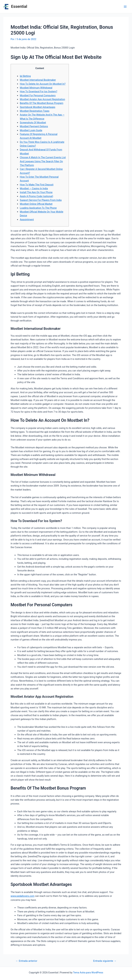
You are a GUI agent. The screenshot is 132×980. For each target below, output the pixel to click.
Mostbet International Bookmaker (38, 80)
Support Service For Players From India (41, 200)
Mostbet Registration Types (35, 111)
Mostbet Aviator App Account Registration (42, 99)
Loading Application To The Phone (38, 208)
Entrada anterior (26, 961)
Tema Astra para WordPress (88, 973)
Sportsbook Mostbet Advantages (37, 107)
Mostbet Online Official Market (36, 204)
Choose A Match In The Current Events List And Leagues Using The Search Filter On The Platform (43, 161)
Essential (19, 6)
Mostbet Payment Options (34, 126)
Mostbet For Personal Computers (38, 95)
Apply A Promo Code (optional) (36, 196)
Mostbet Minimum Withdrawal (36, 88)
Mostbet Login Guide (31, 130)
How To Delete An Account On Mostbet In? (43, 84)
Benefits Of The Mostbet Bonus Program (41, 103)
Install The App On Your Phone (36, 192)
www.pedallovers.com (23, 896)
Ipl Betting (25, 76)
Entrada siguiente (105, 961)
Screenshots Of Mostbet (33, 123)
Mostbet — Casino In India (34, 188)
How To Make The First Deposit (37, 185)
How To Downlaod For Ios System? (38, 91)
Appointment (27, 220)
